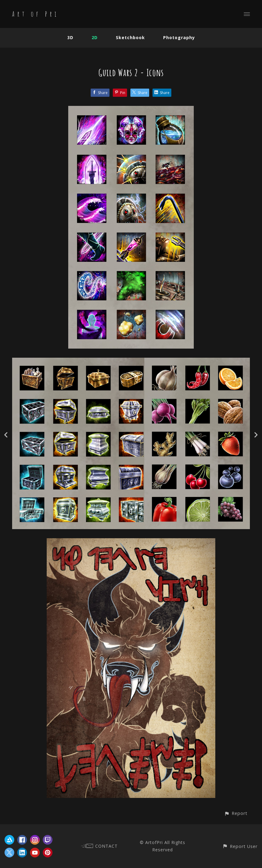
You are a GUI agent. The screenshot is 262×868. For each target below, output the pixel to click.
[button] (236, 813)
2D (95, 37)
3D (70, 37)
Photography (179, 37)
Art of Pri (35, 14)
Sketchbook (130, 37)
